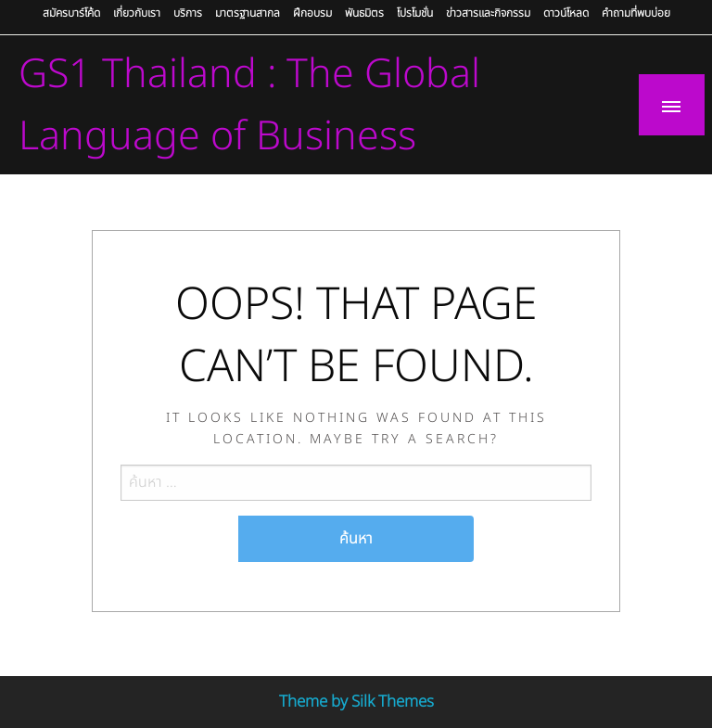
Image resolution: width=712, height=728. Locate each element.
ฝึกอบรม (312, 13)
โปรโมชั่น (415, 13)
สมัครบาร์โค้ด (71, 13)
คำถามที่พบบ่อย (636, 13)
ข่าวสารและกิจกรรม (488, 13)
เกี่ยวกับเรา (137, 13)
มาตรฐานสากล (248, 13)
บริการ (188, 13)
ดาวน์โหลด (566, 13)
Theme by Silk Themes (356, 702)
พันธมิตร (364, 13)
